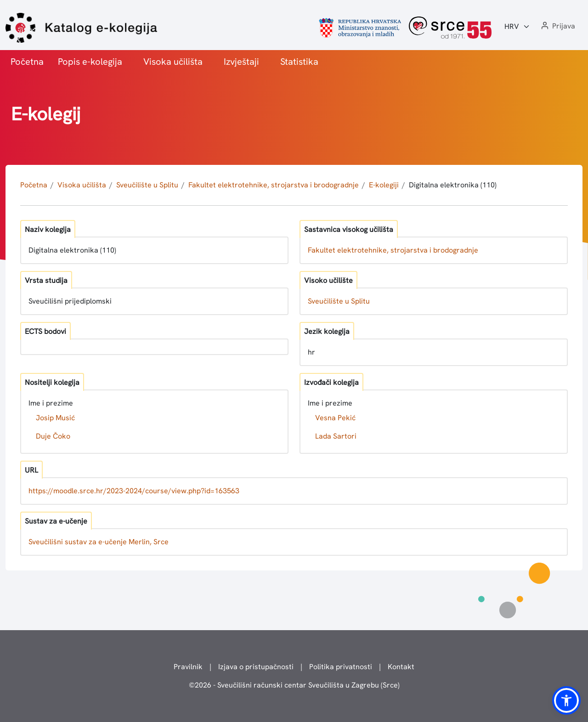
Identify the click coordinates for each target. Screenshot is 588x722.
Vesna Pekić (335, 418)
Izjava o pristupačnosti (256, 667)
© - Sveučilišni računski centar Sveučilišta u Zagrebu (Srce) (294, 685)
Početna (27, 62)
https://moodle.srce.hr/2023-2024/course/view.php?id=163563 (134, 491)
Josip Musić (55, 418)
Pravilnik (188, 667)
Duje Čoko (53, 436)
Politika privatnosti (341, 667)
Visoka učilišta (173, 62)
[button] (557, 26)
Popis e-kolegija (90, 62)
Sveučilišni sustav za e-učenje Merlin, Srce (99, 542)
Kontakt (401, 667)
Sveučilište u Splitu (147, 185)
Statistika (299, 62)
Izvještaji (241, 62)
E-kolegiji (384, 185)
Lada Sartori (336, 436)
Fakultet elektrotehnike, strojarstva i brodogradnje (274, 185)
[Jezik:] (517, 27)
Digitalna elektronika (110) (453, 185)
